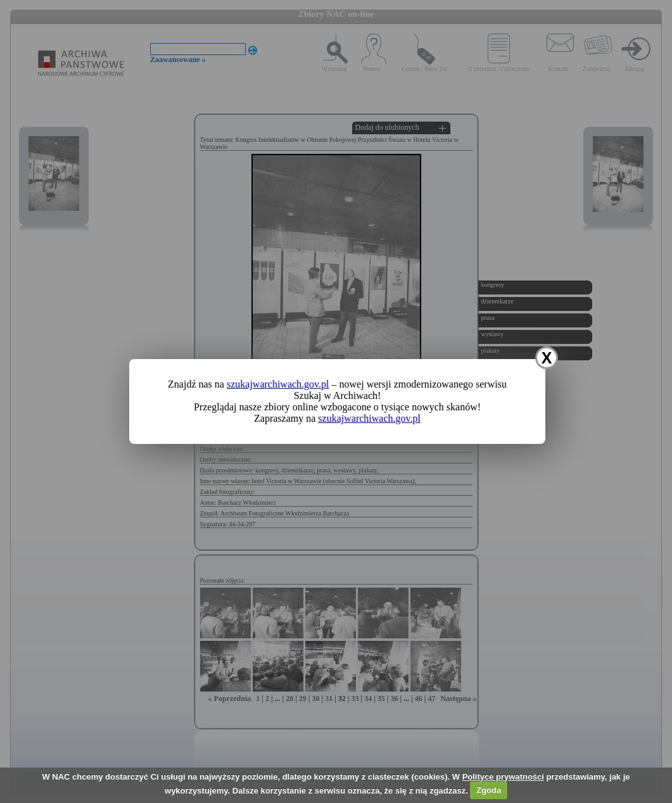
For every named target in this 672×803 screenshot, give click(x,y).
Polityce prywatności (503, 777)
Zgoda (489, 790)
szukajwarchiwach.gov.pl (278, 384)
